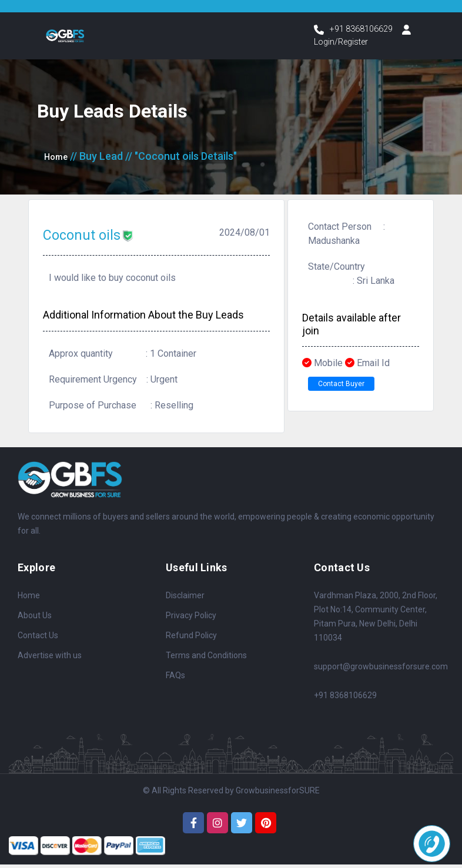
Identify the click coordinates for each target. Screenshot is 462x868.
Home (58, 160)
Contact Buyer (350, 390)
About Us (35, 619)
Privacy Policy (191, 619)
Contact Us (38, 639)
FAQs (175, 679)
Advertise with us (50, 659)
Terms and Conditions (206, 659)
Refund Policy (191, 639)
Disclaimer (185, 599)
